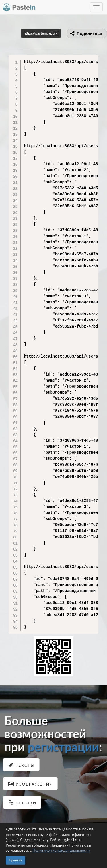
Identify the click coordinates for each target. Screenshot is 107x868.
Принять (16, 860)
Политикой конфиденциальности (61, 850)
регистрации (63, 747)
